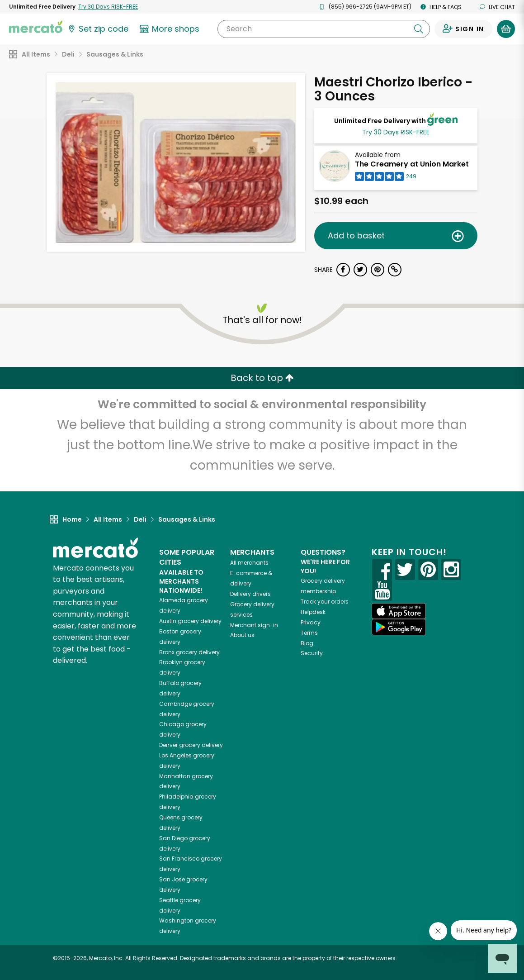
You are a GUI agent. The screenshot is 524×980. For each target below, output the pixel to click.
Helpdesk (313, 612)
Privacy (311, 622)
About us (242, 635)
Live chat (497, 7)
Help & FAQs (441, 7)
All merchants (249, 563)
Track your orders (325, 602)
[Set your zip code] (98, 29)
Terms (309, 633)
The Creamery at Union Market (412, 164)
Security (312, 653)
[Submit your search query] (419, 29)
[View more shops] (171, 29)
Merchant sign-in (254, 625)
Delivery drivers (250, 594)
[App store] (399, 611)
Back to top (262, 378)
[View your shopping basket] (506, 29)
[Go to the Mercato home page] (36, 26)
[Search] (324, 29)
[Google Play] (399, 627)
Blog (307, 643)
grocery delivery (190, 621)
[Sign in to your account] (463, 29)
